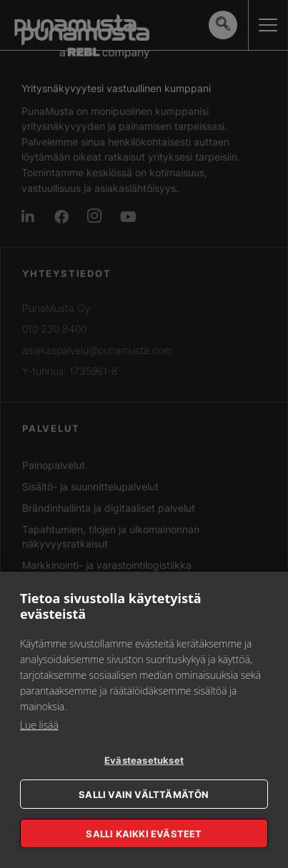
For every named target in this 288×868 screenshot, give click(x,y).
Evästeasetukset (144, 760)
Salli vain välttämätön (144, 794)
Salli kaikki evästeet (144, 834)
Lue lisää (39, 725)
